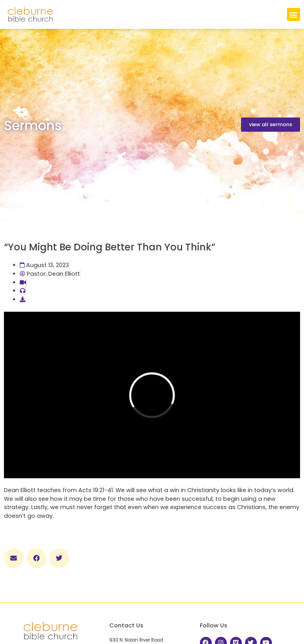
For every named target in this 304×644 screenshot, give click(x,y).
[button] (294, 14)
